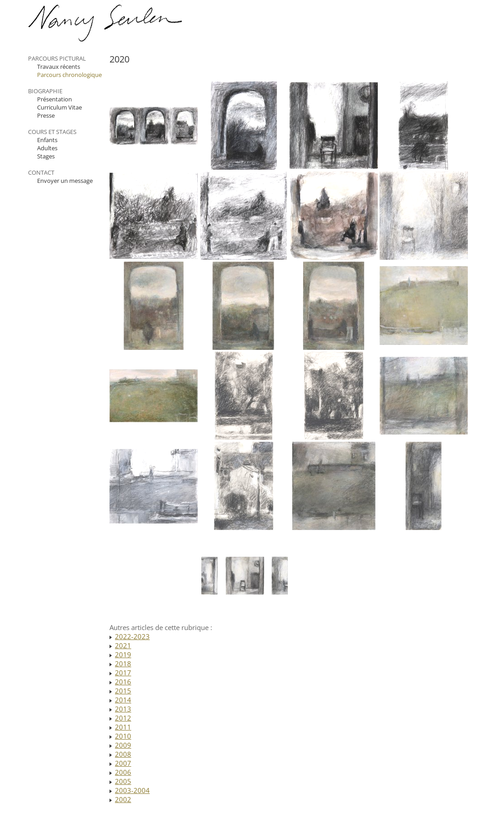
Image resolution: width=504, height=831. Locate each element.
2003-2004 (132, 790)
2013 (123, 709)
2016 (123, 682)
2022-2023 (132, 636)
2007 (123, 763)
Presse (46, 115)
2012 (123, 718)
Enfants (47, 140)
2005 (123, 781)
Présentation (55, 99)
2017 (123, 673)
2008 (123, 754)
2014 (123, 700)
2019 (123, 654)
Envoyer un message (65, 181)
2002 (123, 799)
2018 (123, 664)
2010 (123, 736)
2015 (123, 691)
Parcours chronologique (69, 75)
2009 (123, 745)
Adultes (47, 148)
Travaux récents (59, 67)
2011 (123, 727)
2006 (123, 772)
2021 (123, 645)
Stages (46, 156)
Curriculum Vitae (59, 107)
